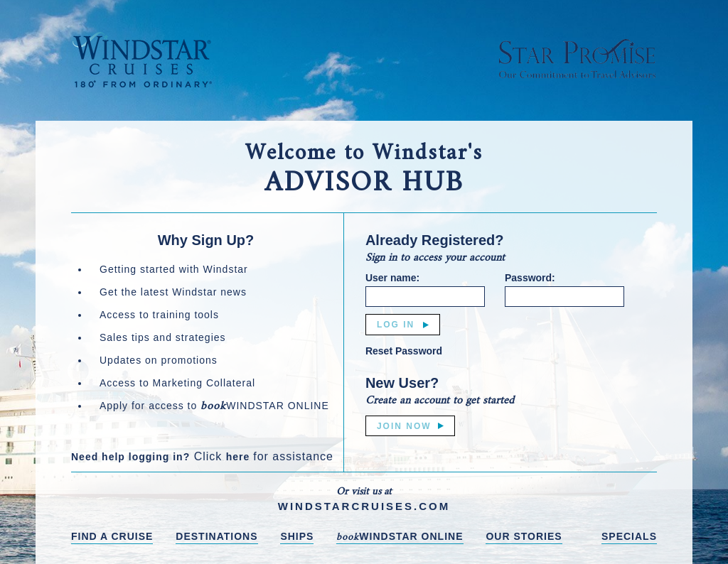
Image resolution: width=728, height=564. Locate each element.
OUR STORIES (524, 536)
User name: (392, 278)
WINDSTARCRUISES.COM (364, 506)
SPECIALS (629, 536)
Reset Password (404, 351)
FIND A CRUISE (112, 536)
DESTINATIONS (216, 536)
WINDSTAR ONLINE (400, 537)
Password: (530, 278)
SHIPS (297, 536)
